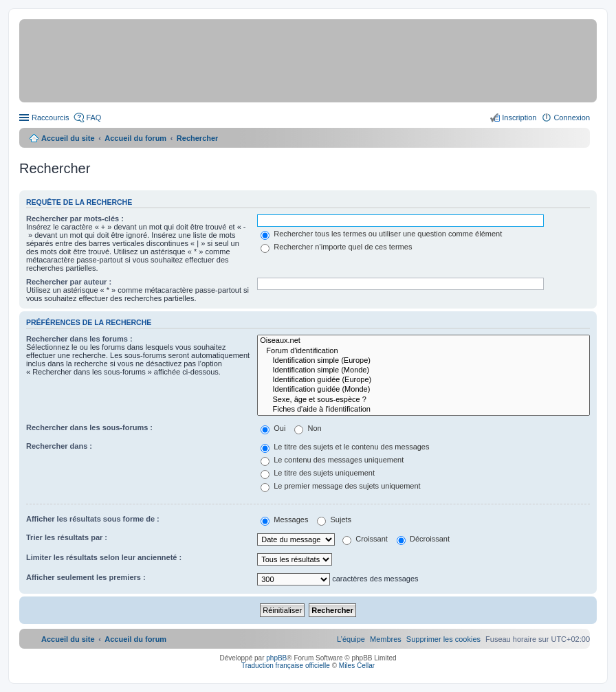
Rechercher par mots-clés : (75, 219)
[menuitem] (443, 639)
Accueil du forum (135, 138)
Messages (284, 520)
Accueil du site (68, 138)
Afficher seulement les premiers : (86, 577)
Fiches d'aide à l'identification (423, 410)
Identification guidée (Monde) (423, 390)
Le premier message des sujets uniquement (340, 486)
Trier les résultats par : (67, 537)
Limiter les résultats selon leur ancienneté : (104, 557)
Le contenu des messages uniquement (332, 460)
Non (308, 428)
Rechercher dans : (59, 446)
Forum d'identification (423, 351)
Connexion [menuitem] (572, 118)
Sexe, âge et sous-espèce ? (423, 400)
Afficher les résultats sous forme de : (93, 519)
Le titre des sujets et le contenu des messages (345, 447)
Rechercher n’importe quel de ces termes (336, 247)
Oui (273, 428)
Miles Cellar (357, 666)
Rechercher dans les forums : (79, 339)
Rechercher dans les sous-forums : (89, 427)
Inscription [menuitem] (519, 118)
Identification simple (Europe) (423, 361)
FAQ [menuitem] (93, 118)
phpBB (276, 658)
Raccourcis (50, 118)
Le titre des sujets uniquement (318, 473)
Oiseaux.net (423, 341)
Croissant (365, 539)
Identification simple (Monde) (423, 370)
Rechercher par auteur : (69, 282)
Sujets (334, 520)
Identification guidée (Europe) (423, 380)
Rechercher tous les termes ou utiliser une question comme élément (381, 234)
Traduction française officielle (286, 666)
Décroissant (423, 539)
